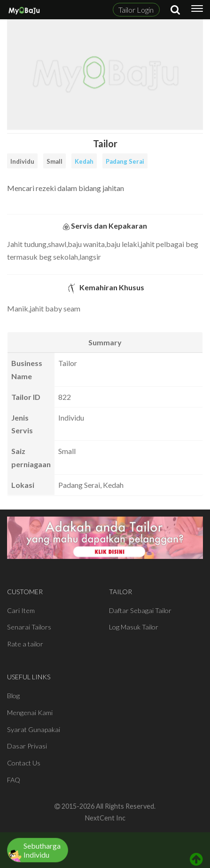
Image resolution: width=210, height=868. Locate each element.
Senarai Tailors (29, 627)
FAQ (14, 780)
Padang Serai (125, 161)
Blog (13, 696)
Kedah (84, 161)
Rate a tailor (25, 644)
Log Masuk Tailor (134, 627)
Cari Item (21, 610)
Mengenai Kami (30, 713)
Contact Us (24, 763)
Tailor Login (136, 10)
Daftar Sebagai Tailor (140, 610)
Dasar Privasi (27, 746)
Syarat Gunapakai (34, 729)
